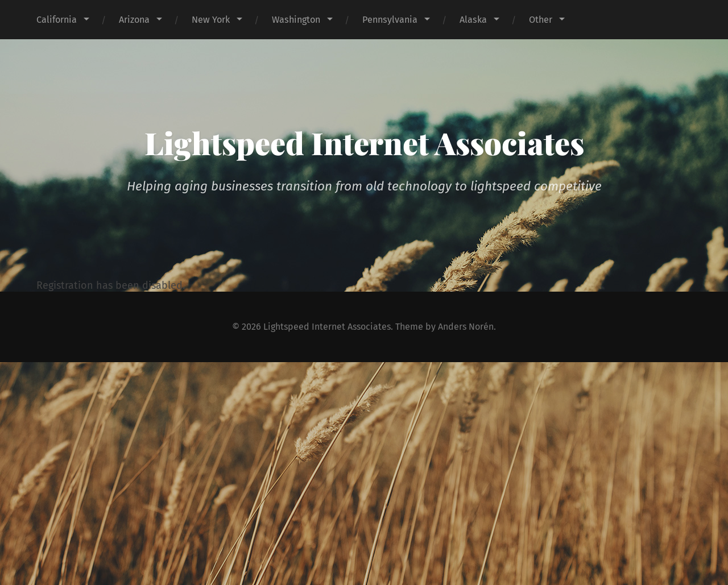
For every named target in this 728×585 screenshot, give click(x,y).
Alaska (473, 20)
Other (541, 20)
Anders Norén (467, 327)
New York (211, 20)
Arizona (134, 20)
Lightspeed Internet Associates (364, 143)
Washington (296, 20)
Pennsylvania (390, 20)
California (57, 20)
